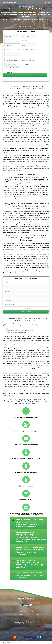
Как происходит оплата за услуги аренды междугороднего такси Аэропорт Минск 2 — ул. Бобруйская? (30, 551)
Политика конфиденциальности (19, 632)
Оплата (25, 628)
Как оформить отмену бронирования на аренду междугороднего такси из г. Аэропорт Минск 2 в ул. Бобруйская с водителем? (31, 537)
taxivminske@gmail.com (9, 9)
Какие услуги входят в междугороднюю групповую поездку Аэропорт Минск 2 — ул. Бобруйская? (30, 564)
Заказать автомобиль (25, 75)
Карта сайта (6, 632)
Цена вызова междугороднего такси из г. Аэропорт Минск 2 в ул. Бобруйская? (30, 575)
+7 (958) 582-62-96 (32, 615)
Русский (8, 643)
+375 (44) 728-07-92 (36, 9)
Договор (18, 628)
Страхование (34, 628)
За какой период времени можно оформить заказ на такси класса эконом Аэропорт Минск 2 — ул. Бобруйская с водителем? (30, 523)
